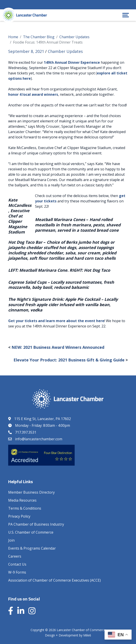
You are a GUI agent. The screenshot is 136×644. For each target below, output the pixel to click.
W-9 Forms (17, 572)
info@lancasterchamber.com (39, 439)
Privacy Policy (19, 516)
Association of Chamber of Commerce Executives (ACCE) (54, 580)
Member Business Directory (31, 492)
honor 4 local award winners (33, 94)
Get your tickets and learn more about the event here (56, 321)
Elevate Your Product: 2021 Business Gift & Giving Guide (69, 360)
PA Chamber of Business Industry (36, 524)
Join (11, 540)
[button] (126, 15)
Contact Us (17, 564)
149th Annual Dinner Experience (72, 62)
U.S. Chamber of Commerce (31, 532)
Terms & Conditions (25, 508)
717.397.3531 (26, 432)
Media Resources (22, 500)
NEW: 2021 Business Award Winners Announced (58, 347)
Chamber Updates (65, 51)
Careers (15, 556)
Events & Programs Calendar (32, 548)
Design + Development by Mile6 (68, 635)
